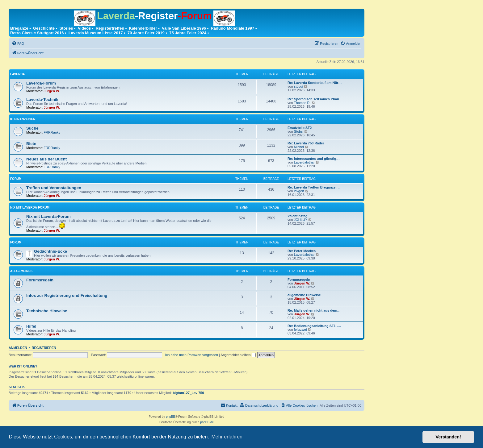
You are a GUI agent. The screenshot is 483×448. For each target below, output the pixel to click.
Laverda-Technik (42, 100)
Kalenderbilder (143, 28)
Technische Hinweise (47, 311)
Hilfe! (31, 326)
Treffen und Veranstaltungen (54, 188)
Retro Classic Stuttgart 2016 (37, 33)
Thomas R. (302, 103)
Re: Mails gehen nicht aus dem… (314, 310)
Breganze (19, 28)
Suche (32, 128)
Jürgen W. (52, 91)
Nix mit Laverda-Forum (30, 207)
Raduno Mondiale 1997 (232, 28)
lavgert (299, 191)
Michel (299, 147)
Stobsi (299, 131)
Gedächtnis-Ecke (50, 251)
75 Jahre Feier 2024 (188, 33)
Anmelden (18, 348)
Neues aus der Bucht (46, 159)
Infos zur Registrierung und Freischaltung (67, 295)
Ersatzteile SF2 (300, 128)
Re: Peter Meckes (302, 251)
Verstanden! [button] (448, 437)
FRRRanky (52, 132)
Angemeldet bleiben (238, 355)
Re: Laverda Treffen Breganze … (314, 187)
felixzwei (300, 330)
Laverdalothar (304, 162)
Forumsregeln (40, 280)
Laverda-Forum (41, 83)
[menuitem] (18, 44)
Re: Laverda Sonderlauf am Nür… (315, 83)
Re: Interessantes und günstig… (314, 159)
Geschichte (44, 28)
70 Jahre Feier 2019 (146, 33)
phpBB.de (207, 422)
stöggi (298, 86)
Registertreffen (110, 28)
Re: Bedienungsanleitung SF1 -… (314, 326)
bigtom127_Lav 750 (188, 393)
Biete (31, 144)
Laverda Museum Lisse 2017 (96, 33)
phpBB (170, 417)
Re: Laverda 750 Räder (306, 143)
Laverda (18, 74)
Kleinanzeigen (23, 119)
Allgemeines (21, 271)
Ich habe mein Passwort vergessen (192, 355)
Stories (66, 28)
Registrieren (44, 348)
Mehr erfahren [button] (227, 437)
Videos (84, 28)
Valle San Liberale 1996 (184, 28)
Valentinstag (298, 216)
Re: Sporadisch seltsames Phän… (315, 99)
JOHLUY (301, 220)
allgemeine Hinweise (304, 295)
